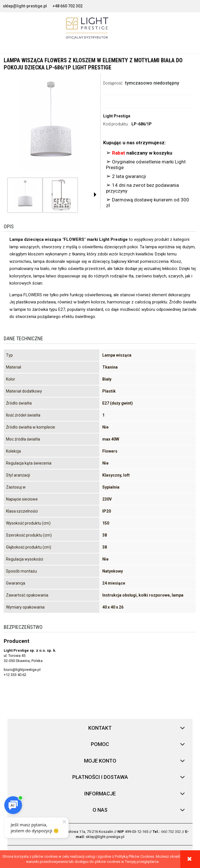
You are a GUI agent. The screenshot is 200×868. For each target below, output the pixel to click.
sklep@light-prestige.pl (25, 6)
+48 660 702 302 (68, 6)
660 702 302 (171, 832)
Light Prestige (117, 116)
